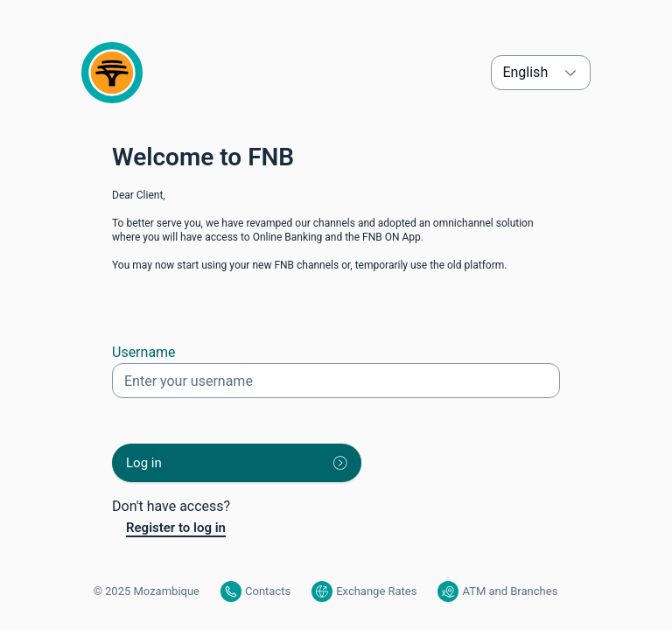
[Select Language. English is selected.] (541, 73)
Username (144, 353)
